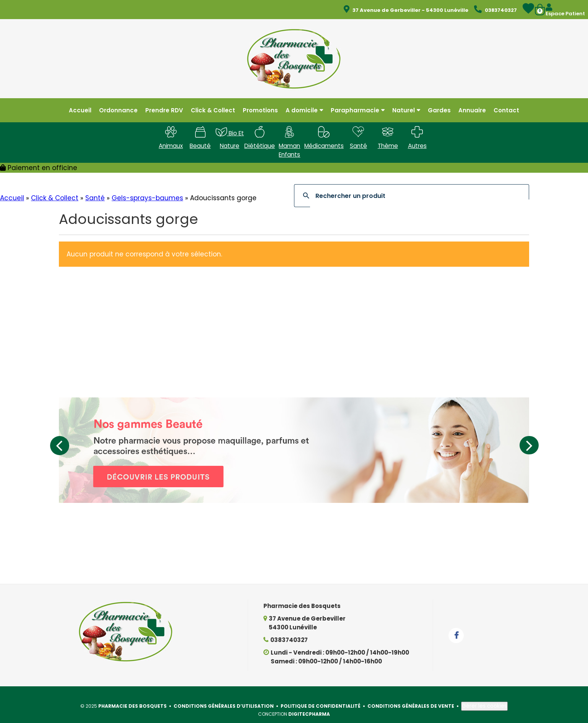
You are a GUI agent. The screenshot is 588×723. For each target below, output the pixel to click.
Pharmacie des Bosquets (132, 696)
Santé (95, 188)
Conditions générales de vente (411, 696)
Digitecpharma (309, 704)
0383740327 (289, 630)
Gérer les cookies (484, 696)
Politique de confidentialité (321, 696)
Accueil (12, 188)
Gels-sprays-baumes (147, 188)
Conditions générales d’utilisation (224, 696)
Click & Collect (55, 188)
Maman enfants (289, 144)
